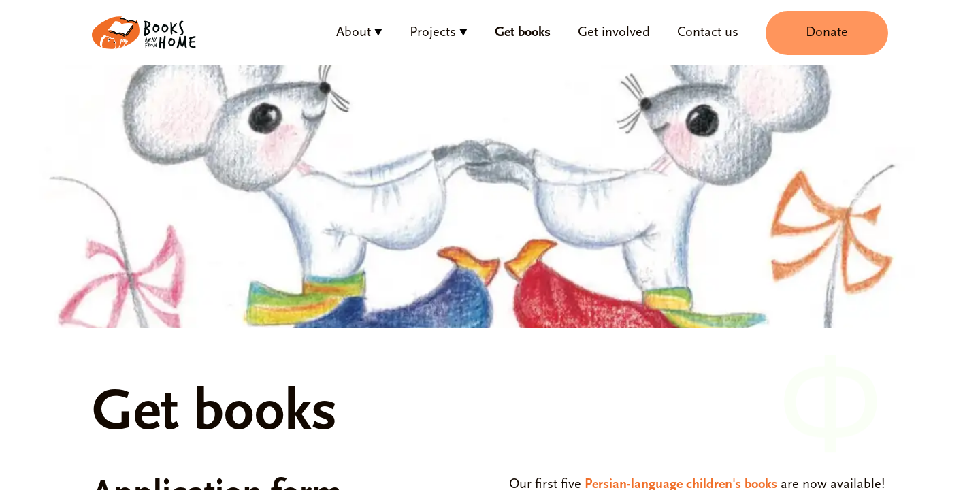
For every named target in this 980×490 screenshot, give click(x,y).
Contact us (708, 33)
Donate (827, 33)
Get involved (614, 33)
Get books (523, 33)
